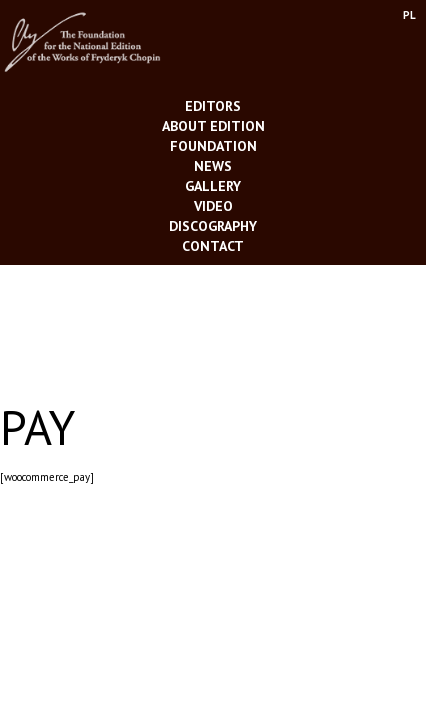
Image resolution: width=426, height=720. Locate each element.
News (213, 166)
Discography (213, 226)
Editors (213, 106)
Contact (213, 246)
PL (409, 15)
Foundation (213, 146)
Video (213, 206)
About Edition (213, 126)
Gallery (213, 186)
